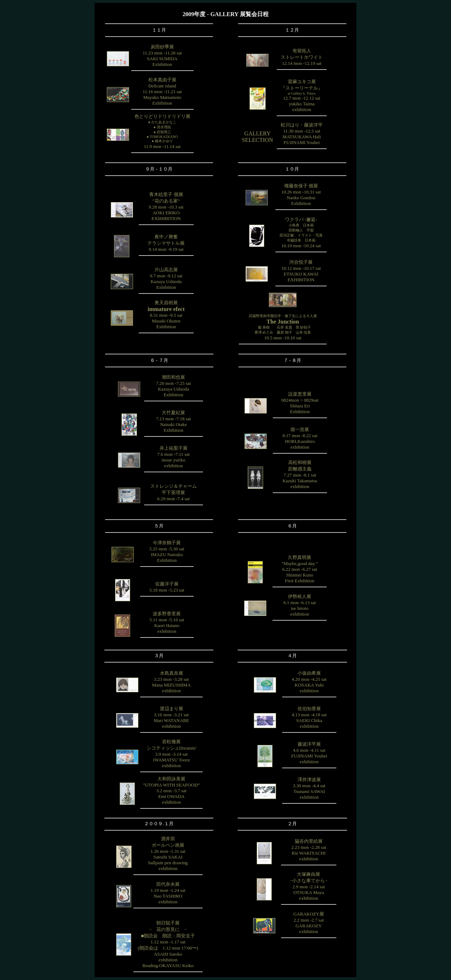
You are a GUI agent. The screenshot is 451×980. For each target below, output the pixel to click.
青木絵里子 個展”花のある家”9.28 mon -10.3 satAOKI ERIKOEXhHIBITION (166, 206)
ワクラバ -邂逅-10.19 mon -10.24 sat (301, 233)
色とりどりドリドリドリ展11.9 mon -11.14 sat (162, 131)
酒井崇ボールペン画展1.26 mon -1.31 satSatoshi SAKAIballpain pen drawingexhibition (168, 854)
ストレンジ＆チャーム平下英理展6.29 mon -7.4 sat (174, 492)
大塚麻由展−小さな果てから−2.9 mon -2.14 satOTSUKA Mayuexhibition (309, 886)
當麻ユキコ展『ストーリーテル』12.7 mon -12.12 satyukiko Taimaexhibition (302, 95)
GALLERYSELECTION (258, 137)
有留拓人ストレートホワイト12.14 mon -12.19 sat (302, 57)
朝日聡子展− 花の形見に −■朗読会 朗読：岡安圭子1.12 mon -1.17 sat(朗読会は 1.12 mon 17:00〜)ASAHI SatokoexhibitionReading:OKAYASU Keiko (168, 944)
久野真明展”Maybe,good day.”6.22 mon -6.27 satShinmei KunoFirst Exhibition (300, 569)
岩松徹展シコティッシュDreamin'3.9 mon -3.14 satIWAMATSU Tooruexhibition (172, 754)
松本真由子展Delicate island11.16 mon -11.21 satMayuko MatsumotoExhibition (162, 91)
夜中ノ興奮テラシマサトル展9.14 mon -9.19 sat (166, 243)
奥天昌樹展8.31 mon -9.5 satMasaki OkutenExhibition (166, 315)
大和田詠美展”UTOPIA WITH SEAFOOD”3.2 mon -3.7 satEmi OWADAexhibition (171, 790)
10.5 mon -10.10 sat (283, 327)
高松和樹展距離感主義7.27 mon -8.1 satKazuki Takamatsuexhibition (300, 474)
